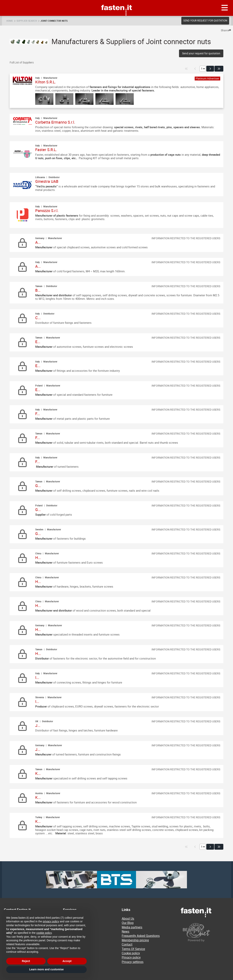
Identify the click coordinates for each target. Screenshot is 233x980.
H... (38, 557)
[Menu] (225, 8)
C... (38, 318)
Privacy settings (133, 962)
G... (38, 486)
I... (37, 677)
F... (38, 414)
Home (10, 21)
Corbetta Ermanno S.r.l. (55, 122)
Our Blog (128, 923)
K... (38, 773)
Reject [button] (26, 961)
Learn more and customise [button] (46, 969)
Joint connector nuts (54, 21)
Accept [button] (67, 961)
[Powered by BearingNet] (205, 933)
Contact (127, 944)
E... (38, 342)
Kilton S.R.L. (46, 82)
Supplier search (27, 21)
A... (38, 242)
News (125, 931)
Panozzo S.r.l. (47, 211)
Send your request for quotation (205, 21)
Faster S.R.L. (46, 150)
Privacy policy (131, 957)
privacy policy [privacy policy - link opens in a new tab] (51, 921)
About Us (128, 918)
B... (38, 290)
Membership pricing (135, 940)
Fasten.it (117, 1)
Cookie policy (131, 953)
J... (38, 725)
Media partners (132, 927)
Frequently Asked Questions (141, 936)
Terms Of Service (133, 949)
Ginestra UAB (47, 181)
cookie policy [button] (44, 933)
